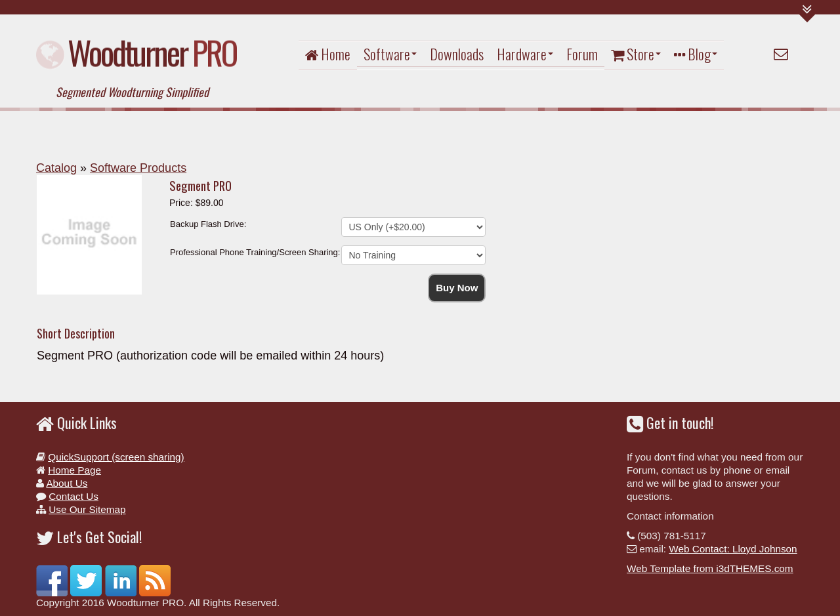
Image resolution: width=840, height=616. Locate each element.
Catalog (56, 168)
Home (328, 54)
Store (636, 54)
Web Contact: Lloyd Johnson (733, 549)
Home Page (74, 470)
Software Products (138, 168)
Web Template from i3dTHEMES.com (710, 568)
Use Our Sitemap (87, 509)
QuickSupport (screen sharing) (116, 457)
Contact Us (73, 496)
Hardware (525, 54)
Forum (582, 54)
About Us (67, 483)
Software (390, 54)
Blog (696, 54)
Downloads (457, 54)
